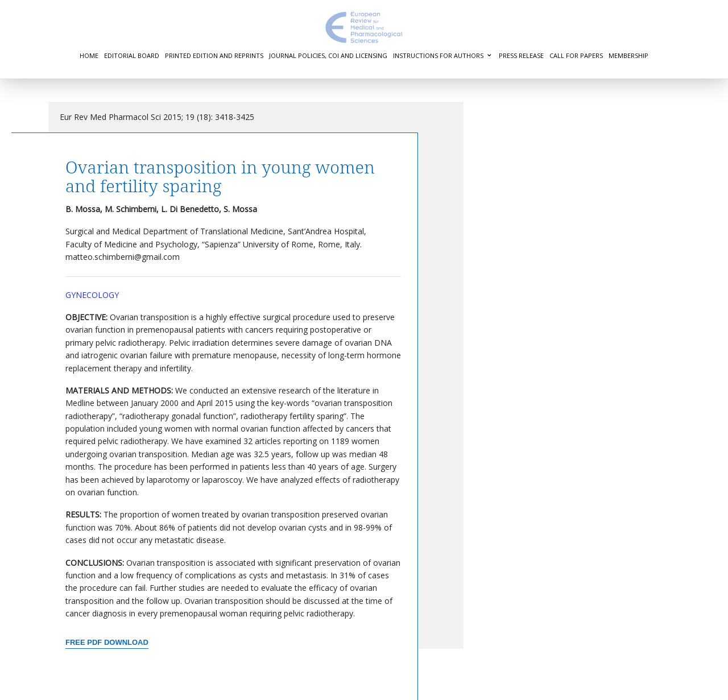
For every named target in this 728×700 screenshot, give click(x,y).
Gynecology (92, 295)
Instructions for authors (438, 55)
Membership (628, 55)
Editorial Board (132, 55)
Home (89, 55)
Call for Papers (576, 55)
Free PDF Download (107, 642)
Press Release (521, 55)
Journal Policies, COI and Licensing (328, 55)
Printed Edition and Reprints (214, 55)
